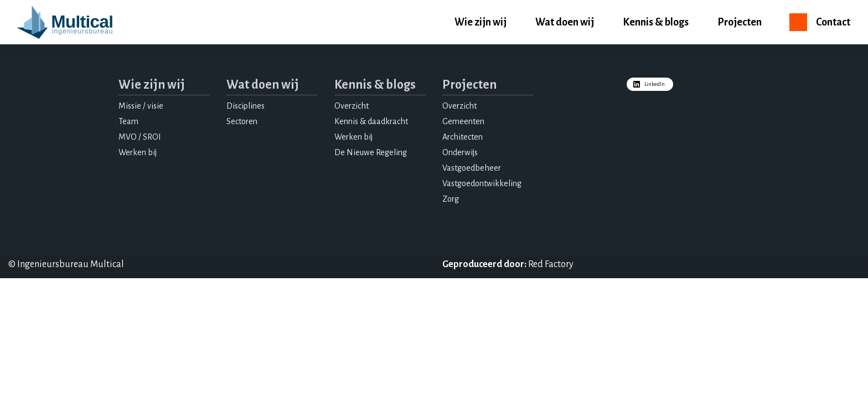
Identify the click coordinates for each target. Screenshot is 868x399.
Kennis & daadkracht (371, 121)
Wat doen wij (565, 22)
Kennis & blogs (656, 22)
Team (128, 121)
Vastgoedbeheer (472, 168)
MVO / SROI (140, 137)
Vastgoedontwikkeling (482, 183)
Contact (833, 22)
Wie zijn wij (480, 22)
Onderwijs (460, 152)
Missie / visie (141, 106)
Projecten (740, 22)
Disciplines (246, 106)
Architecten (463, 137)
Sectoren (242, 121)
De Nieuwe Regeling (371, 152)
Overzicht (352, 106)
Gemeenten (463, 121)
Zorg (451, 199)
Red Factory (551, 264)
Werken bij (138, 152)
